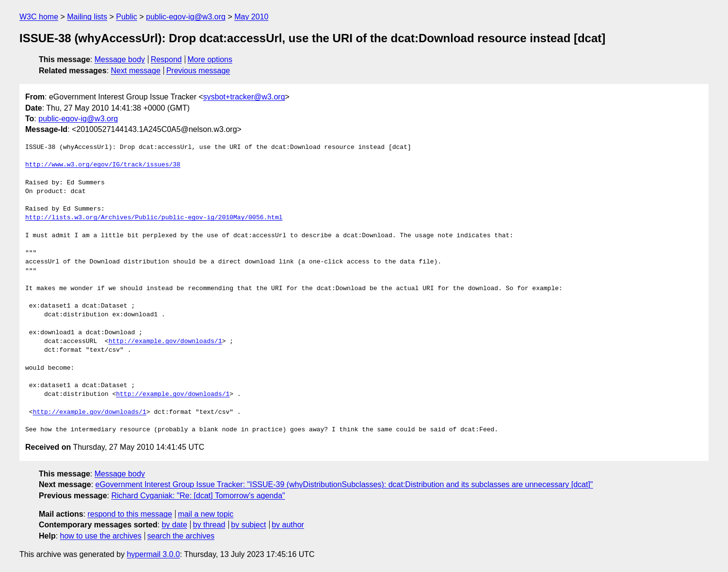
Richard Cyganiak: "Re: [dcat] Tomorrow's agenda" (198, 496)
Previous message (198, 71)
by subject (248, 525)
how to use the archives (101, 536)
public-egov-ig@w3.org (186, 17)
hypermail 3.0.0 (153, 554)
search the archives (181, 536)
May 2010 (251, 17)
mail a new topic (206, 514)
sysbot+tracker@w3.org (244, 97)
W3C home (39, 17)
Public (127, 17)
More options (210, 59)
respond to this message (129, 514)
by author (288, 525)
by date (174, 525)
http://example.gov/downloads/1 (165, 342)
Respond (166, 59)
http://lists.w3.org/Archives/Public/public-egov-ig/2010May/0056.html (154, 218)
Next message (136, 71)
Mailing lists (87, 17)
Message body (120, 59)
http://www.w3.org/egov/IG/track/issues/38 (103, 165)
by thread (209, 525)
